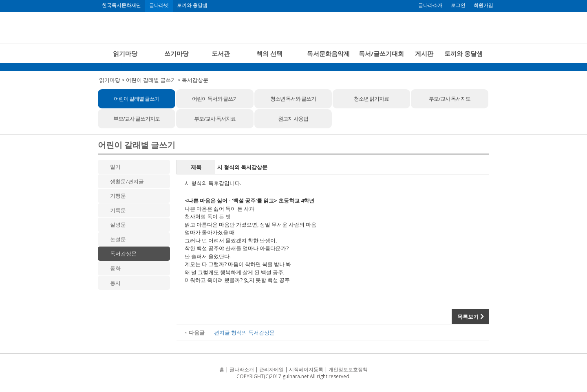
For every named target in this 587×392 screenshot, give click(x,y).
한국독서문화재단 (121, 5)
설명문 (118, 225)
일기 (115, 167)
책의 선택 (269, 53)
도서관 (221, 53)
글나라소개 (430, 5)
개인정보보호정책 (348, 369)
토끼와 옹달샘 (192, 5)
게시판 (424, 53)
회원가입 (483, 5)
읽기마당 (125, 53)
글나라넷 (159, 5)
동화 (115, 268)
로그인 (458, 5)
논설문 (118, 239)
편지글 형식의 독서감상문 (244, 333)
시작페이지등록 (306, 369)
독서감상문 (123, 253)
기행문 (118, 196)
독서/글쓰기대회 (381, 53)
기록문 (118, 210)
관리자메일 (271, 369)
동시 (115, 283)
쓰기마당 (177, 53)
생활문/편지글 (127, 181)
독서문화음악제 (328, 53)
